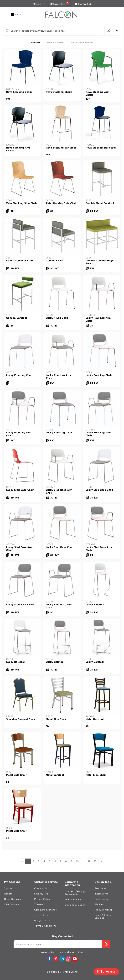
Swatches (59, 3)
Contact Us (83, 4)
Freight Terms (42, 920)
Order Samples (12, 899)
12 (89, 861)
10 (77, 861)
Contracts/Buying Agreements (75, 893)
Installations (101, 894)
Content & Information (82, 42)
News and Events (74, 900)
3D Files (99, 904)
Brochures (100, 888)
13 (95, 861)
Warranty (40, 904)
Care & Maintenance (45, 910)
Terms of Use (42, 915)
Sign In (38, 4)
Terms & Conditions (45, 926)
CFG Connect (12, 904)
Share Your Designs (75, 905)
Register (9, 894)
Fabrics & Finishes (56, 42)
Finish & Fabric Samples (103, 916)
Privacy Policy (42, 899)
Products (36, 42)
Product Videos (103, 910)
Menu (16, 15)
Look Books (101, 899)
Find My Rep (41, 894)
